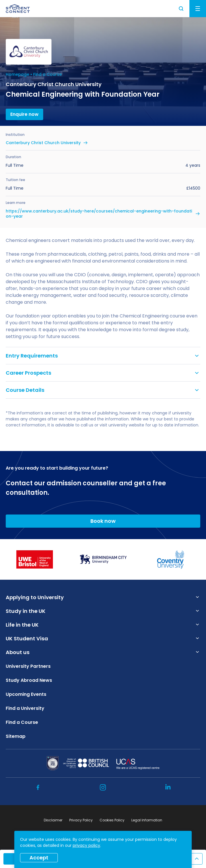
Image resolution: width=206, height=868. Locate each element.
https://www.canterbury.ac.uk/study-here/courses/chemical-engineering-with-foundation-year (99, 214)
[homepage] (18, 9)
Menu (198, 9)
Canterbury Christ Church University (43, 143)
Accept (39, 858)
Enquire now (24, 114)
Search (181, 9)
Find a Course (47, 74)
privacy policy (86, 845)
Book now (103, 521)
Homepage (17, 74)
